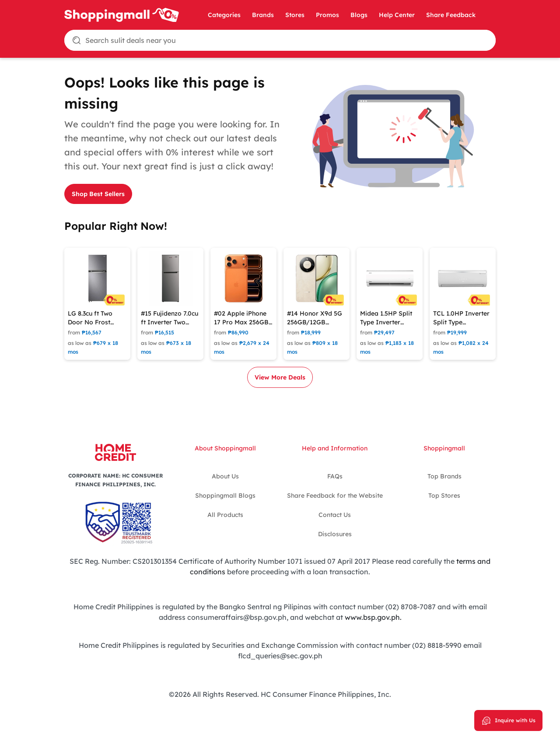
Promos (327, 15)
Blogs (359, 15)
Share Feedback (451, 15)
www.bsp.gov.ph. (373, 617)
